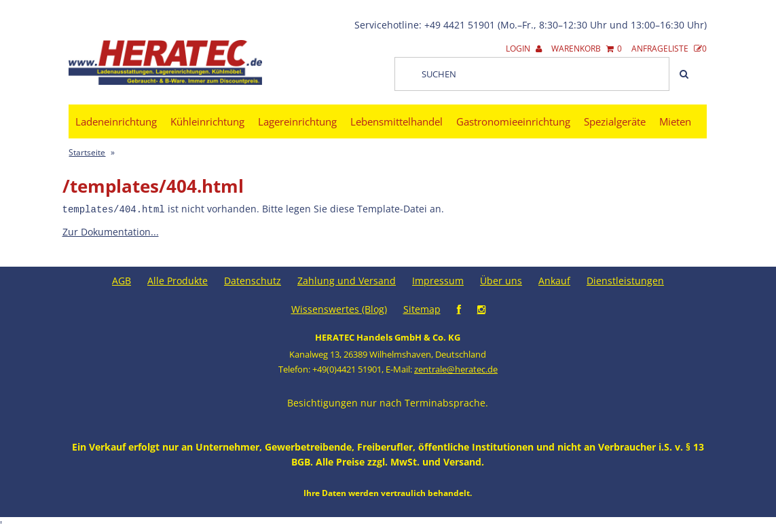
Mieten (675, 121)
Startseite (87, 152)
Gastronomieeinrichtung (513, 121)
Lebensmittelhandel (396, 121)
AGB (122, 280)
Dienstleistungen (625, 280)
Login (524, 49)
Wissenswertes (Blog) (339, 308)
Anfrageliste (669, 49)
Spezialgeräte (615, 121)
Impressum (438, 280)
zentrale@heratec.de (456, 368)
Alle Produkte (178, 280)
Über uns (501, 280)
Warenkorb (587, 49)
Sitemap (422, 308)
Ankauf (554, 280)
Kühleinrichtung (207, 121)
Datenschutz (253, 280)
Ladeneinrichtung (116, 121)
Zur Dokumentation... (111, 231)
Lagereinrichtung (297, 121)
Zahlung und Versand (347, 280)
